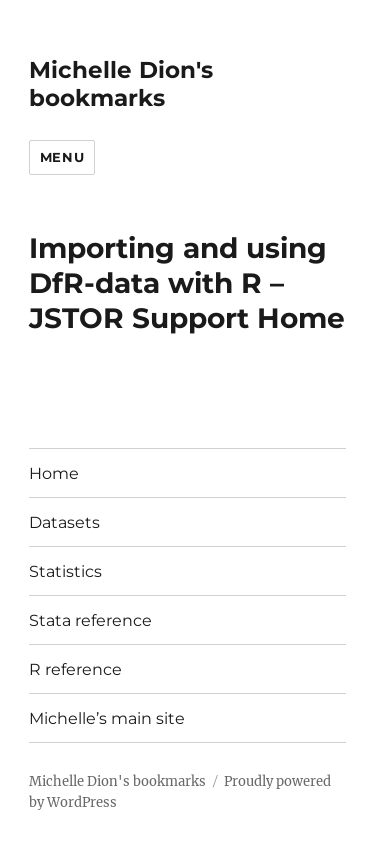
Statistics (65, 571)
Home (54, 473)
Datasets (64, 522)
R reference (75, 669)
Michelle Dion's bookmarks (121, 84)
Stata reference (90, 620)
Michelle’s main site (107, 718)
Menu (62, 157)
